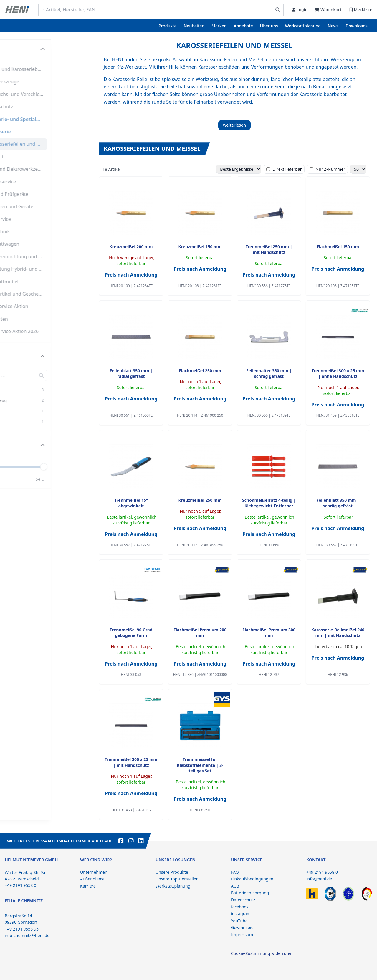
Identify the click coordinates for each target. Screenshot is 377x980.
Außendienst (92, 879)
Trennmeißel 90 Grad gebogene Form (131, 633)
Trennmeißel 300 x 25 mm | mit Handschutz (131, 762)
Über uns (269, 26)
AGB (235, 886)
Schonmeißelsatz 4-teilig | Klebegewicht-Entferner (269, 503)
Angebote (243, 26)
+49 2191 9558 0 (322, 872)
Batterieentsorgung (250, 893)
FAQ (235, 872)
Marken (219, 26)
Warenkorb (328, 10)
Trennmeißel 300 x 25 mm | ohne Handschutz (338, 373)
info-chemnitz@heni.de (27, 935)
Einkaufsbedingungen (252, 879)
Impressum (242, 935)
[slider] (85, 466)
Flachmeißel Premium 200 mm (200, 633)
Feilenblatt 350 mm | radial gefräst (131, 373)
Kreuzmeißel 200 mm (131, 247)
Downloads (357, 26)
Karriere (88, 886)
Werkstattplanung (303, 26)
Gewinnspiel (243, 927)
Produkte (167, 26)
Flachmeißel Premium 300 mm (269, 633)
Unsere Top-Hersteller (177, 879)
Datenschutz (243, 900)
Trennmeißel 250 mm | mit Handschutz (269, 249)
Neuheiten (194, 26)
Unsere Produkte (172, 872)
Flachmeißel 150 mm (338, 247)
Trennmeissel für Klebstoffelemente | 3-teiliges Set (200, 765)
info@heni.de (319, 879)
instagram (241, 914)
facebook (240, 907)
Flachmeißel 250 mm (200, 371)
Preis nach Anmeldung (131, 275)
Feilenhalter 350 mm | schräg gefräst (269, 373)
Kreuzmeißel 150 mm (200, 247)
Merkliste (361, 10)
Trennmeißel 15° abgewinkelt (131, 503)
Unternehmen (94, 872)
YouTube (239, 921)
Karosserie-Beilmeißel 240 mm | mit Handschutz (338, 633)
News (333, 26)
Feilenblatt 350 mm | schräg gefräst (338, 503)
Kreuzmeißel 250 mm (200, 500)
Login (300, 10)
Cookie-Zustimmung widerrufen (262, 953)
